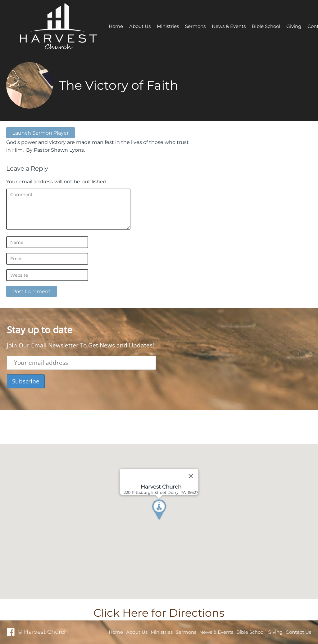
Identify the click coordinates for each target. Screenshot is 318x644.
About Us (140, 26)
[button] (170, 521)
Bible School (266, 26)
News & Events (229, 26)
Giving (294, 26)
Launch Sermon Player (41, 133)
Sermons (195, 26)
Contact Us (298, 632)
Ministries (168, 26)
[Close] (191, 476)
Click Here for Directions (159, 613)
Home (116, 26)
